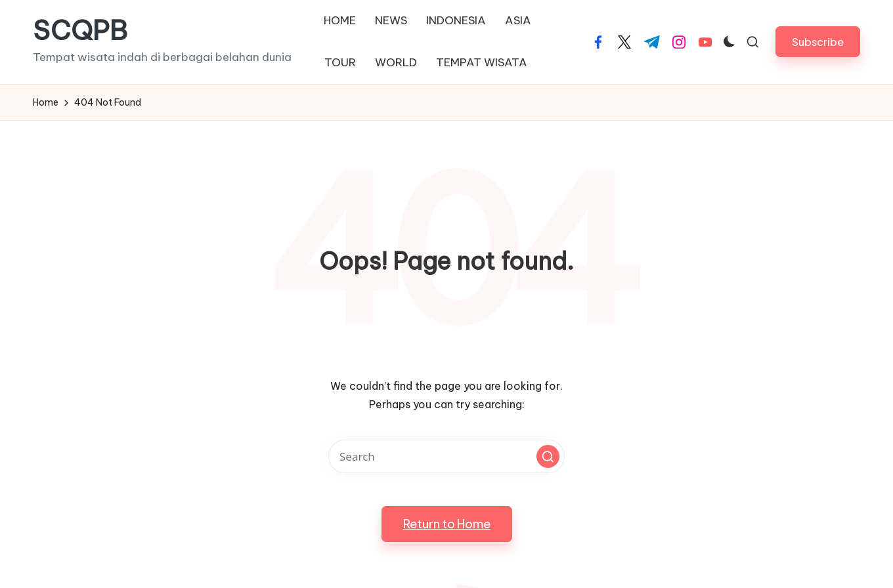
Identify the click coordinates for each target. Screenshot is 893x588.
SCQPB (80, 31)
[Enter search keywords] (446, 456)
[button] (818, 42)
